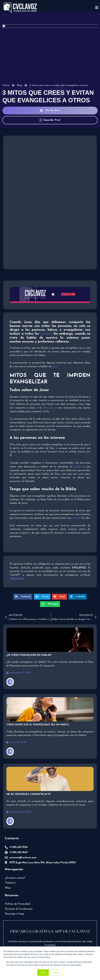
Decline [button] (57, 973)
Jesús (55, 367)
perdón (78, 467)
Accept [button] (43, 973)
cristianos (46, 334)
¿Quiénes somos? (15, 878)
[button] (23, 597)
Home (6, 85)
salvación (48, 408)
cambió (77, 518)
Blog (19, 85)
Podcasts (10, 883)
